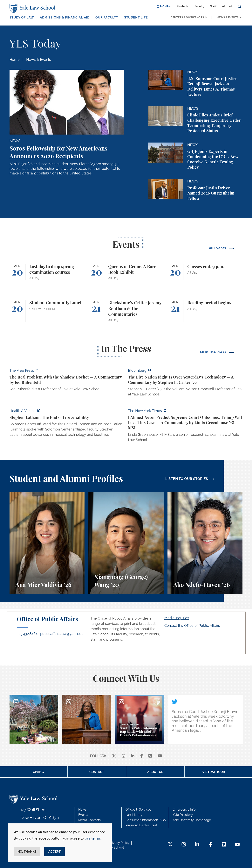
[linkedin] (133, 756)
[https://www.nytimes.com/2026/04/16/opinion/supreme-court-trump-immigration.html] (185, 426)
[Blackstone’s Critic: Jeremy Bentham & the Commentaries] (126, 311)
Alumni (227, 6)
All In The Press (213, 352)
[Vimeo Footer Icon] (224, 845)
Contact (97, 772)
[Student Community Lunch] (47, 311)
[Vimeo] (150, 756)
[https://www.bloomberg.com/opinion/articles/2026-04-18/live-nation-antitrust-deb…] (185, 383)
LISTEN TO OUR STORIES (187, 479)
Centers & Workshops (187, 17)
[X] (114, 756)
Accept (54, 852)
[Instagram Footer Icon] (184, 845)
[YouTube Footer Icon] (237, 845)
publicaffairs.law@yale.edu (62, 634)
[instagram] (124, 756)
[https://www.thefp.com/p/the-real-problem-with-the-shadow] (67, 381)
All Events (218, 248)
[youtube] (160, 756)
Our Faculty (107, 17)
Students (183, 6)
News (82, 809)
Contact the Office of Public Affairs (192, 625)
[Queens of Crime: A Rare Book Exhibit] (126, 272)
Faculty (199, 6)
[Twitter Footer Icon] (170, 845)
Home (15, 59)
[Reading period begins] (205, 311)
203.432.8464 (27, 634)
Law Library (134, 815)
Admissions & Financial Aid (65, 17)
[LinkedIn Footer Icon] (197, 845)
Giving (38, 772)
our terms (93, 838)
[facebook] (142, 756)
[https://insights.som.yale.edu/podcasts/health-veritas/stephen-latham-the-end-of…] (67, 424)
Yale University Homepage (192, 820)
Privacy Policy (119, 843)
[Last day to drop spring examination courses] (47, 272)
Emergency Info (184, 809)
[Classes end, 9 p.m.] (205, 272)
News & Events (228, 17)
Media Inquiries (177, 618)
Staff (213, 6)
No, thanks (27, 852)
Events (83, 815)
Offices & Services (138, 809)
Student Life (136, 17)
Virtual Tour (214, 772)
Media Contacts (89, 820)
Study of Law (22, 17)
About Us (155, 772)
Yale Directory (183, 815)
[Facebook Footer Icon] (211, 845)
